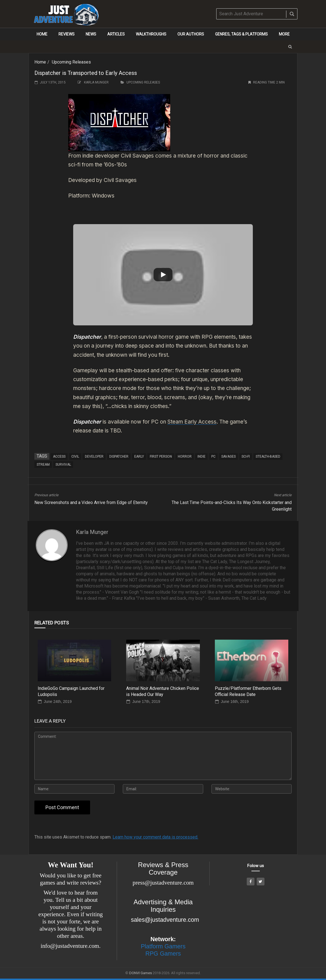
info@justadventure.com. (71, 946)
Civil (75, 457)
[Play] (163, 275)
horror (185, 457)
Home (42, 34)
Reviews (67, 34)
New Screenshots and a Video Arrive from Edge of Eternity (91, 502)
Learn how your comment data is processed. (155, 837)
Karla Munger (96, 82)
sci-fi (246, 457)
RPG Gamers (163, 954)
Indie (201, 457)
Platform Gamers (163, 946)
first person (161, 457)
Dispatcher (119, 457)
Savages (228, 457)
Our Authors (191, 34)
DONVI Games (141, 973)
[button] (290, 47)
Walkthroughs (151, 34)
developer (94, 457)
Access (59, 457)
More (284, 34)
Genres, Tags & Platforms (241, 34)
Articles (116, 34)
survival (63, 465)
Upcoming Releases (71, 62)
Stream (43, 465)
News (91, 34)
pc (213, 457)
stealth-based (268, 457)
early (139, 457)
